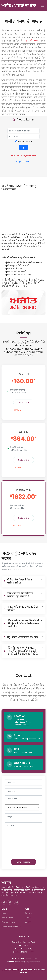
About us (5, 914)
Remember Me (25, 141)
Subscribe (24, 402)
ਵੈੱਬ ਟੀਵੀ (28, 922)
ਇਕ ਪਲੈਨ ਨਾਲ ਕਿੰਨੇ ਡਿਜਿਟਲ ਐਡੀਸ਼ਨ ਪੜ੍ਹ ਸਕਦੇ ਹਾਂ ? (18, 595)
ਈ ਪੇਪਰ (28, 918)
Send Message (23, 862)
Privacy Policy (7, 918)
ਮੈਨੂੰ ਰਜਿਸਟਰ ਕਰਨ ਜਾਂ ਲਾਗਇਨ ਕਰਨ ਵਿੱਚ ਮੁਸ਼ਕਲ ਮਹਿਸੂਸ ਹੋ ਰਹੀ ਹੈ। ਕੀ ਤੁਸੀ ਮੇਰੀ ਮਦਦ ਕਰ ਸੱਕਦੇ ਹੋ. (21, 651)
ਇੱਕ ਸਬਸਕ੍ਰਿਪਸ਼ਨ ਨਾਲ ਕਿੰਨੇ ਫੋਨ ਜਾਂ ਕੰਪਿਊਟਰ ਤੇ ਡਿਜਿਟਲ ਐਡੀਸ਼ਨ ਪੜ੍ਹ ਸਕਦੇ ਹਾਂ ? (21, 624)
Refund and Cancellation (11, 926)
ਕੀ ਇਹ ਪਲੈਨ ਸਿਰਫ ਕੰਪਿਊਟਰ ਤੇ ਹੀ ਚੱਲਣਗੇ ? (21, 608)
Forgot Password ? (24, 162)
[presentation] (26, 852)
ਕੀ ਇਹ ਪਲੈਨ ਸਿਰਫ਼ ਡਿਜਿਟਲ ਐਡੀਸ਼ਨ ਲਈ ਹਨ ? (18, 581)
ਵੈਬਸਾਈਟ (28, 914)
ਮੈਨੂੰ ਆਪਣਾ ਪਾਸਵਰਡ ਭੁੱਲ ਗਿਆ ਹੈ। (21, 637)
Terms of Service (8, 922)
